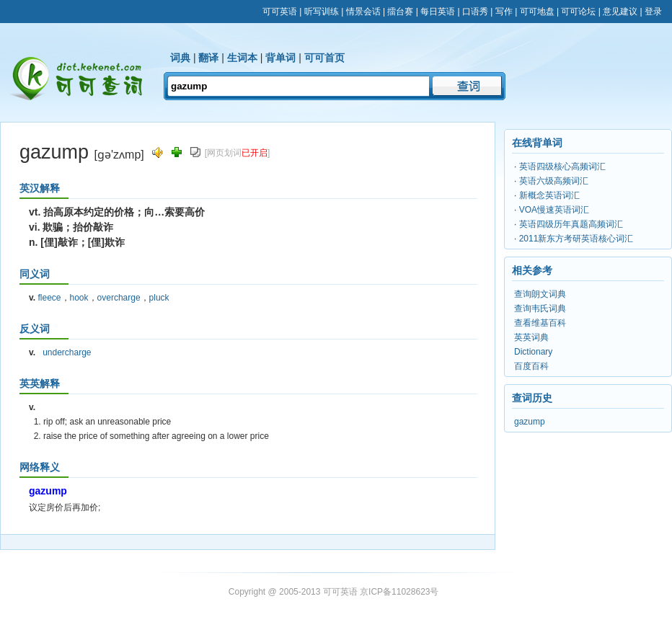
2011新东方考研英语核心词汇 (576, 239)
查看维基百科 (540, 323)
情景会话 (363, 12)
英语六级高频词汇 (554, 181)
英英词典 (531, 337)
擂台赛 (400, 12)
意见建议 (620, 12)
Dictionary (533, 352)
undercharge (67, 352)
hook (79, 298)
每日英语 (438, 12)
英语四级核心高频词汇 (562, 166)
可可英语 (280, 12)
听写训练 (322, 12)
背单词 (280, 58)
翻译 (208, 58)
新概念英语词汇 (549, 195)
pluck (159, 298)
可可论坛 (578, 12)
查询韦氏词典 (540, 308)
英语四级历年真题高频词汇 (571, 224)
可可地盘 (537, 12)
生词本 (242, 58)
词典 (180, 58)
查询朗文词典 (540, 294)
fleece (49, 298)
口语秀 (475, 12)
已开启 (255, 153)
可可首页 (324, 58)
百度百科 (531, 366)
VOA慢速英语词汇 (554, 210)
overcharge (119, 298)
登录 (653, 12)
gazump (530, 422)
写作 (504, 12)
